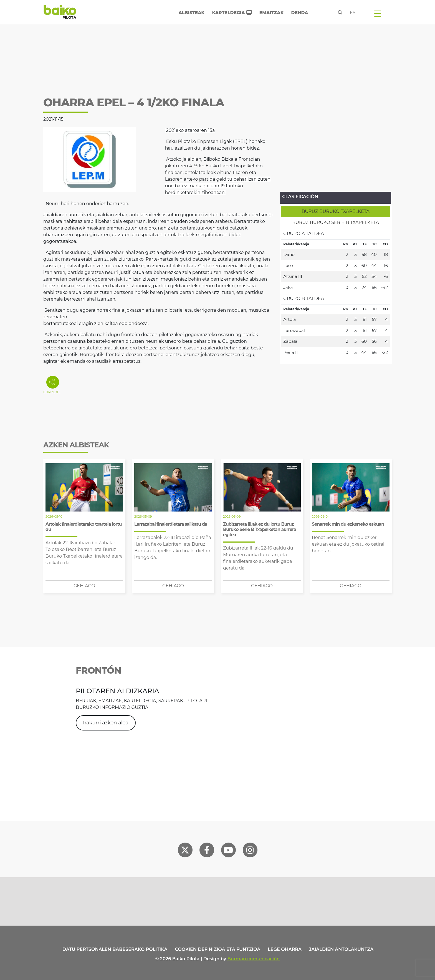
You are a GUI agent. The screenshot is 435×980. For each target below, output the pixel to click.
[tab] (336, 211)
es (353, 13)
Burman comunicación (254, 959)
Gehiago (84, 586)
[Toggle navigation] (378, 13)
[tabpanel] (336, 293)
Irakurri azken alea (106, 723)
